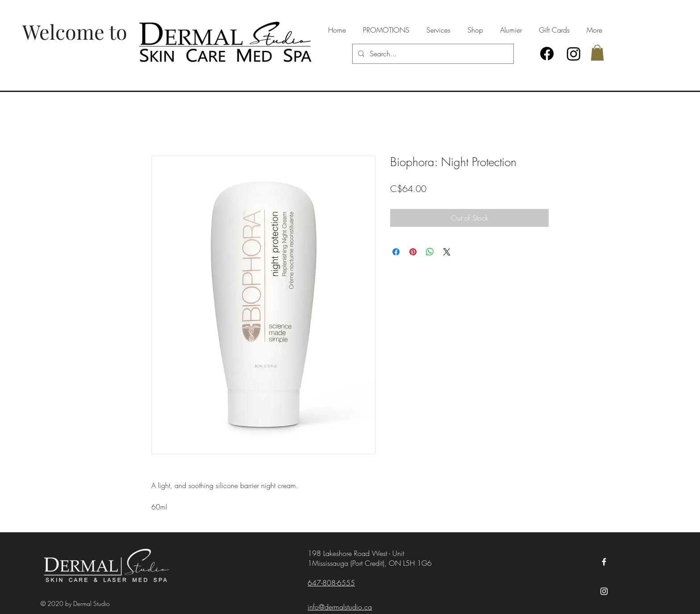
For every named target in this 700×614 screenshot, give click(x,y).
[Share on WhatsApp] (430, 252)
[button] (597, 53)
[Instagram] (574, 54)
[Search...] (432, 54)
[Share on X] (447, 252)
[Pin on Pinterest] (413, 252)
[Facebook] (547, 54)
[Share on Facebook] (396, 252)
